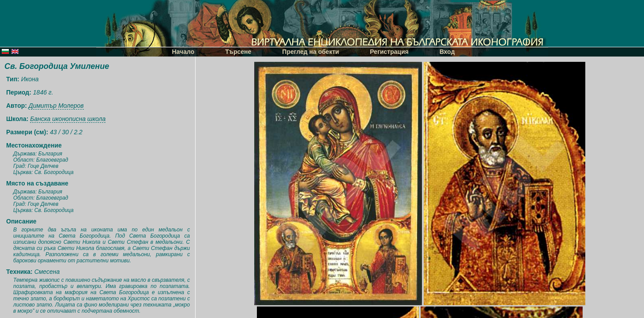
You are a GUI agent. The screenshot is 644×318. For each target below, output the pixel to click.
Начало (183, 52)
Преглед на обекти (311, 52)
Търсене (238, 52)
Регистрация (389, 52)
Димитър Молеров (56, 106)
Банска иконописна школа (68, 119)
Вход (447, 52)
